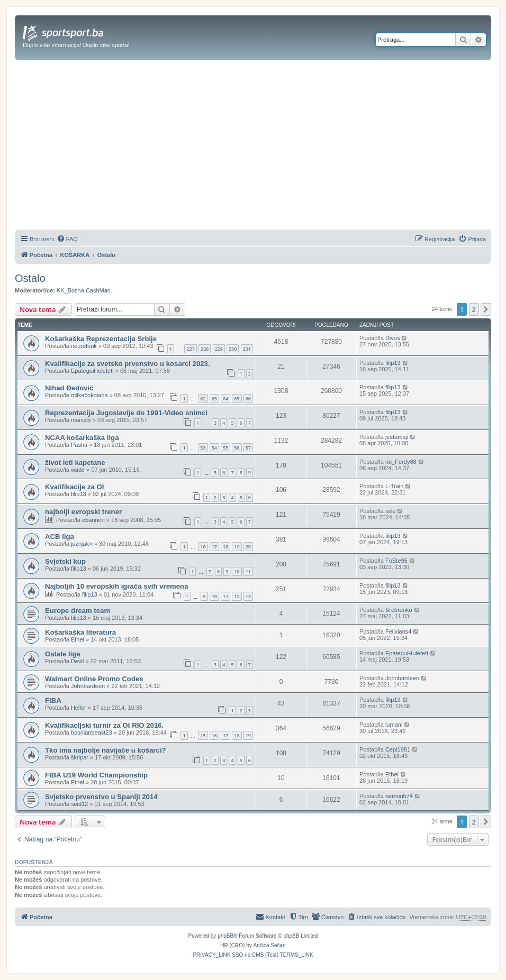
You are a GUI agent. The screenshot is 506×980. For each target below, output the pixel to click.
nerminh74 (399, 796)
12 (237, 596)
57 (248, 448)
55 (225, 448)
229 (219, 349)
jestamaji (397, 437)
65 (237, 399)
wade (78, 470)
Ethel (78, 639)
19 (237, 547)
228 (205, 349)
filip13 (393, 363)
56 (237, 448)
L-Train (394, 486)
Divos (393, 338)
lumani (394, 725)
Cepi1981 (398, 749)
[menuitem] (67, 239)
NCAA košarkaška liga (82, 438)
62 (203, 399)
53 (203, 448)
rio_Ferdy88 (401, 462)
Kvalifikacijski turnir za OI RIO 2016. (104, 725)
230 (233, 349)
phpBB (225, 936)
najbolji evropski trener (83, 512)
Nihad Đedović (69, 388)
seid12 (79, 804)
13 (248, 596)
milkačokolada (89, 395)
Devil (77, 661)
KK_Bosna (70, 290)
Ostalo (30, 278)
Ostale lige (63, 654)
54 (214, 448)
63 (214, 399)
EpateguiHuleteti (92, 371)
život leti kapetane (75, 462)
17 (214, 547)
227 (190, 349)
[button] (486, 309)
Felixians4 (399, 631)
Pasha (79, 445)
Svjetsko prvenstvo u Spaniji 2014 (101, 797)
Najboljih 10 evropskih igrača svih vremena (116, 586)
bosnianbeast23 (92, 732)
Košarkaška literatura (80, 632)
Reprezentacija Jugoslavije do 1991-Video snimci (126, 413)
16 (203, 547)
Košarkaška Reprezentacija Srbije (101, 339)
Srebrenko (399, 610)
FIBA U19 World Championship (96, 775)
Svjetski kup (65, 561)
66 (248, 399)
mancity (81, 420)
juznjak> (82, 544)
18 (225, 547)
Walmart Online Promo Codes (94, 679)
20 (248, 547)
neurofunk (84, 346)
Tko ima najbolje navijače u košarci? (106, 750)
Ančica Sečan (270, 945)
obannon (93, 520)
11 (248, 571)
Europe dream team (78, 611)
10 (237, 571)
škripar (80, 757)
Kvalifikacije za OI (74, 487)
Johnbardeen (88, 686)
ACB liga (60, 537)
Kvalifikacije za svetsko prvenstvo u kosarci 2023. (128, 364)
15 (203, 735)
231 (247, 349)
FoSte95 (396, 561)
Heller (79, 708)
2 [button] (474, 309)
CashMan (98, 290)
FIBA (53, 700)
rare (391, 511)
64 (225, 399)
